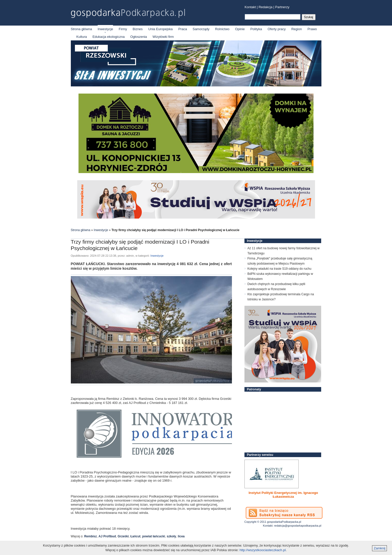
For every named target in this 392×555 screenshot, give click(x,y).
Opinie (240, 29)
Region (296, 29)
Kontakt (250, 7)
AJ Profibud (107, 536)
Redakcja (265, 7)
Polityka (256, 29)
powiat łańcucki (154, 536)
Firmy (123, 29)
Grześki (123, 536)
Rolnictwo (222, 29)
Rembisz (90, 536)
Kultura (82, 37)
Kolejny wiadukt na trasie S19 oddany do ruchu (279, 269)
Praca (183, 29)
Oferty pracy (277, 29)
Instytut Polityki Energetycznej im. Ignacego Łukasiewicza (283, 495)
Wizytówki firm (163, 37)
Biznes (138, 29)
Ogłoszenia (138, 37)
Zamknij (379, 548)
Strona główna (81, 29)
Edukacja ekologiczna (109, 37)
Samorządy (201, 29)
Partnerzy (282, 7)
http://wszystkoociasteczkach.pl (263, 550)
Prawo (312, 29)
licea (181, 536)
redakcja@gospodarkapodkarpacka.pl (298, 526)
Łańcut (135, 536)
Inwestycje (105, 29)
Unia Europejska (160, 29)
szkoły (171, 536)
